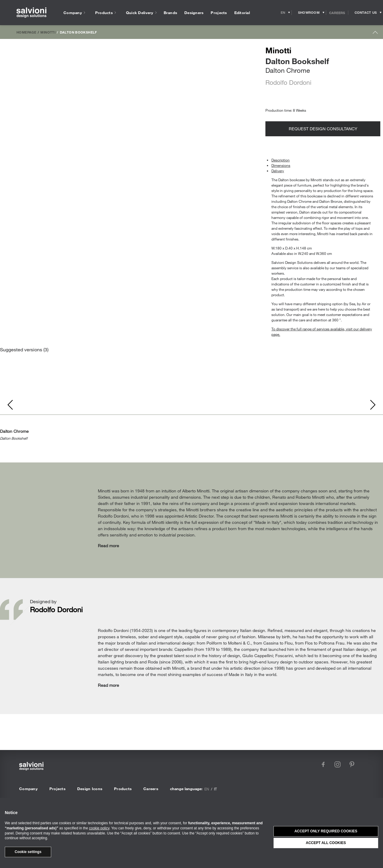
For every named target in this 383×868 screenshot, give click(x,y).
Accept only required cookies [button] (326, 831)
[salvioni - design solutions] (31, 13)
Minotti (48, 32)
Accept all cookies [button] (326, 843)
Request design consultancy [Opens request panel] (323, 129)
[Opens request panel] (366, 13)
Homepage (26, 32)
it (215, 789)
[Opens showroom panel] (309, 13)
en (207, 789)
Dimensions (281, 165)
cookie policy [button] (99, 828)
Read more (108, 546)
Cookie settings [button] (28, 852)
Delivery (278, 171)
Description (281, 160)
